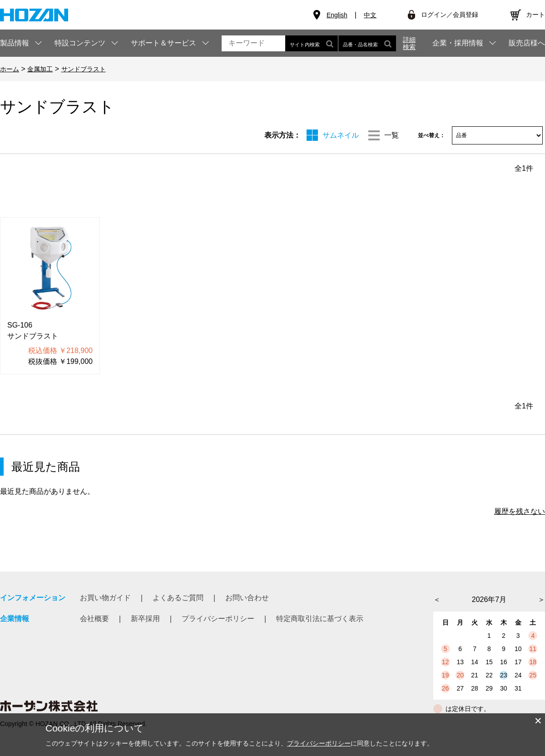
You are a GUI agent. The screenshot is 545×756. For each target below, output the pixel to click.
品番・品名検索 (367, 43)
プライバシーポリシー (218, 619)
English (337, 15)
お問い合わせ (247, 598)
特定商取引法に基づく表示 (320, 619)
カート (535, 15)
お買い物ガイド (105, 598)
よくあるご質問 (178, 598)
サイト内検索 (312, 43)
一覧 (391, 135)
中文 (370, 15)
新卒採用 (145, 619)
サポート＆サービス (163, 43)
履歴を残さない (520, 511)
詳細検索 (409, 43)
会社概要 (94, 619)
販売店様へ (527, 43)
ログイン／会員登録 (450, 15)
